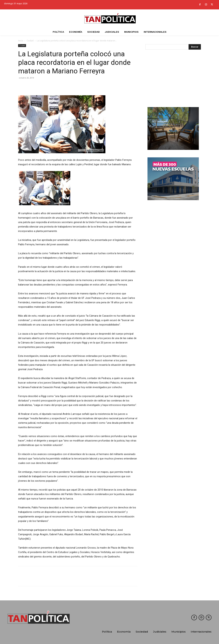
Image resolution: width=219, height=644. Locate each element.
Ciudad (30, 41)
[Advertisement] (173, 79)
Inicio (21, 41)
